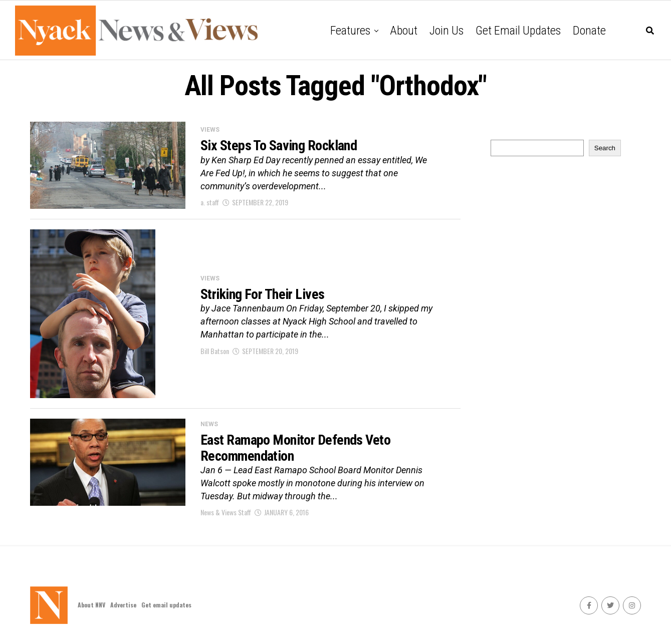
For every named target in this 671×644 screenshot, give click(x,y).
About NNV (91, 605)
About (404, 31)
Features (350, 31)
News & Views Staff (226, 512)
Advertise (123, 605)
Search (605, 148)
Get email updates (518, 31)
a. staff (210, 202)
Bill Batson (215, 351)
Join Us (446, 31)
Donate (589, 31)
